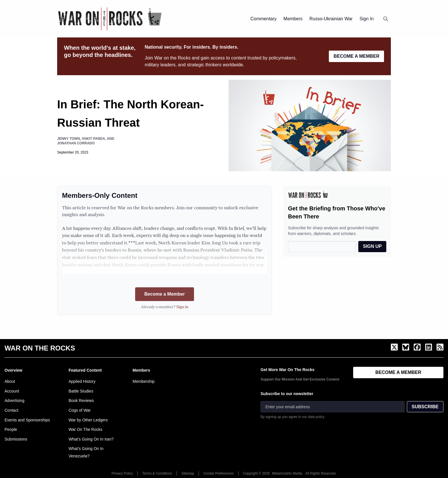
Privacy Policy (122, 473)
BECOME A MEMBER (356, 56)
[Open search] (386, 19)
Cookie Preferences (218, 473)
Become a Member (164, 294)
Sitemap (188, 473)
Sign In (367, 19)
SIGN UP (372, 246)
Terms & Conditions (157, 473)
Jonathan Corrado (76, 143)
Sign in (182, 307)
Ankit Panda (93, 139)
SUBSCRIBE (425, 407)
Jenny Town (69, 139)
